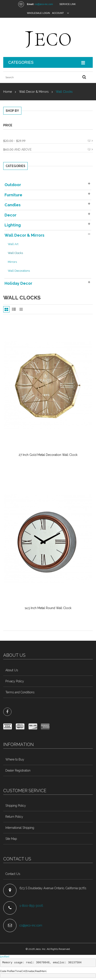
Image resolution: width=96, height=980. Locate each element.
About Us (12, 670)
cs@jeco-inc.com (44, 4)
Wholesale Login (38, 13)
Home (8, 92)
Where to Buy (15, 759)
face (7, 712)
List (14, 309)
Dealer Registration (18, 770)
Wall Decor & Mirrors (34, 92)
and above (17, 149)
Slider (21, 309)
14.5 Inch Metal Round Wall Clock (48, 608)
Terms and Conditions (20, 692)
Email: (31, 4)
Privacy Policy (15, 681)
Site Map (11, 839)
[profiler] (5, 957)
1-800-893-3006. (32, 906)
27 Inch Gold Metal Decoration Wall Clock (48, 455)
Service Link (68, 4)
